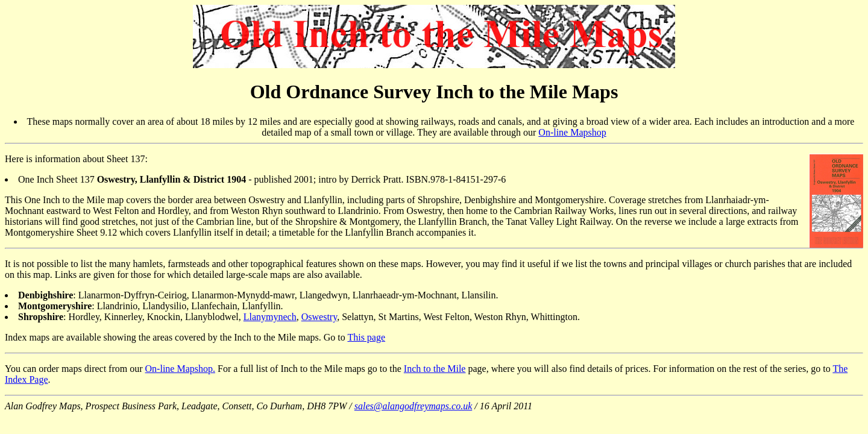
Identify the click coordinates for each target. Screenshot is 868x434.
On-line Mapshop (572, 132)
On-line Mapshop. (180, 369)
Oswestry (319, 317)
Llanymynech (270, 317)
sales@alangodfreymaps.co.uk (413, 406)
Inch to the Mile (435, 369)
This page (366, 337)
